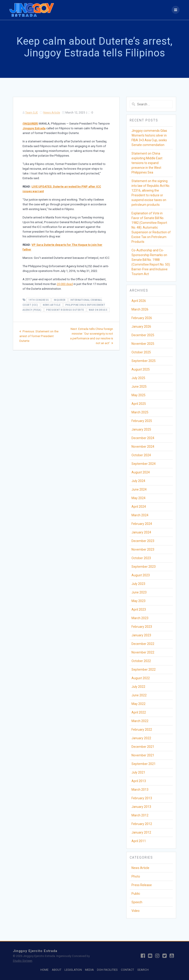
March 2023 (140, 618)
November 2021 (143, 755)
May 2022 (138, 704)
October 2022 (141, 661)
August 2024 (141, 472)
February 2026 (142, 318)
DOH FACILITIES (107, 970)
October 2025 (141, 352)
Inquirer (60, 300)
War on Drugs (98, 310)
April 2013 (139, 781)
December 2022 (143, 644)
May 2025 (138, 395)
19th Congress (39, 300)
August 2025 (141, 369)
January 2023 (141, 635)
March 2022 (140, 721)
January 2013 (141, 807)
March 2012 (140, 815)
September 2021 (144, 764)
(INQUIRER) (30, 124)
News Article (52, 112)
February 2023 (142, 627)
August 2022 (141, 678)
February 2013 (142, 798)
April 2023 (139, 609)
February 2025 (142, 421)
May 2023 (138, 601)
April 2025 (139, 404)
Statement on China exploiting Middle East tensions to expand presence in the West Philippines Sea (147, 163)
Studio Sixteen (23, 961)
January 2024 (141, 532)
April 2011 (139, 841)
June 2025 (139, 387)
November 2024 (143, 447)
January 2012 (141, 832)
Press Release (142, 885)
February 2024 (142, 524)
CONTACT (127, 970)
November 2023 (143, 549)
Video (136, 911)
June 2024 (139, 489)
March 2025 (140, 412)
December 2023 (143, 541)
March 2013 (140, 790)
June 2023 (139, 592)
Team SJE (32, 112)
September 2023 (144, 567)
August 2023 (141, 575)
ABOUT (57, 970)
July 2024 (138, 481)
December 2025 (143, 335)
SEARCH (143, 970)
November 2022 (143, 652)
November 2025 (143, 344)
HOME (44, 970)
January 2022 (141, 738)
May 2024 (138, 498)
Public (136, 894)
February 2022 (142, 730)
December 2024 (143, 438)
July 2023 (138, 584)
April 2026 (139, 301)
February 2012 (142, 824)
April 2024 (139, 507)
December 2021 (143, 747)
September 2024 (144, 464)
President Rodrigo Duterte (65, 310)
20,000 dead (65, 284)
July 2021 (138, 772)
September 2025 (144, 361)
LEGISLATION (73, 970)
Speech (137, 902)
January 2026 (141, 327)
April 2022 (139, 712)
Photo (136, 876)
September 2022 (144, 670)
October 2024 (141, 455)
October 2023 (141, 558)
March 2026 (140, 309)
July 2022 (138, 687)
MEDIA (89, 970)
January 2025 (141, 429)
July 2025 (138, 378)
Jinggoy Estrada (34, 128)
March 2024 (140, 515)
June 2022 (139, 695)
